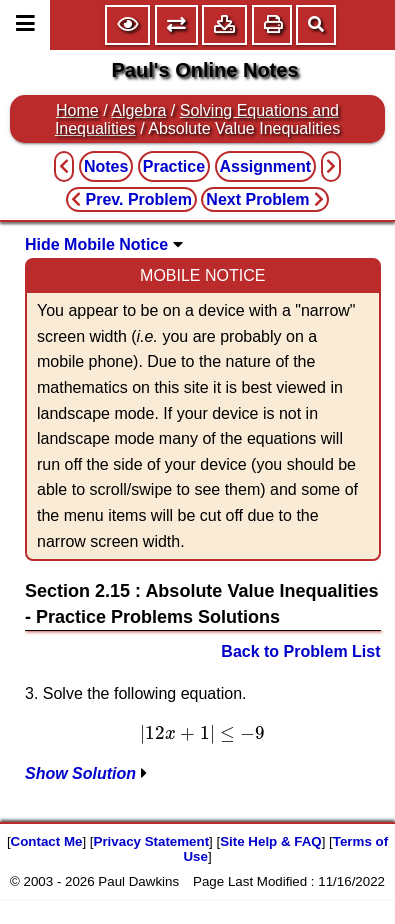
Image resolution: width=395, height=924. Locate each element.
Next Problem (265, 199)
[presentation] (202, 734)
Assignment (266, 166)
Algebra (138, 110)
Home (77, 110)
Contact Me (47, 841)
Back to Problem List (300, 651)
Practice (174, 166)
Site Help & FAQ (270, 841)
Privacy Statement (152, 841)
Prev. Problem (131, 199)
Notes (106, 166)
